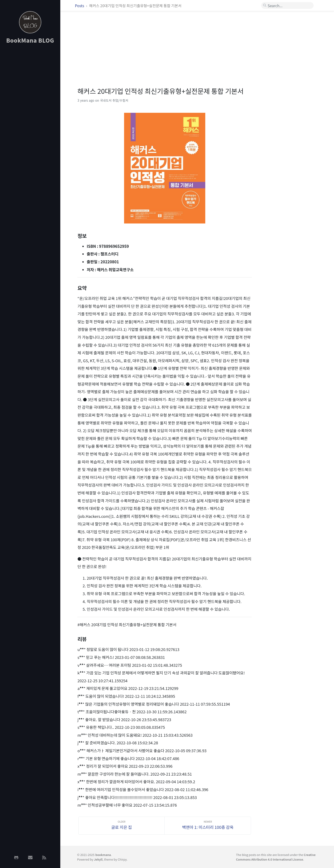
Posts (80, 6)
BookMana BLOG (30, 40)
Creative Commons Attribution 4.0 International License (276, 857)
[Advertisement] (30, 121)
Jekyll (98, 859)
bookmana (103, 855)
